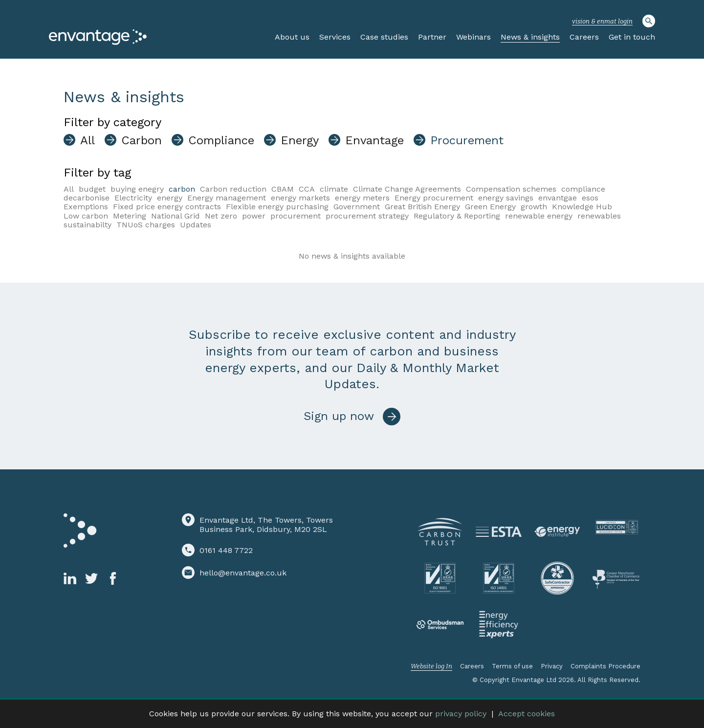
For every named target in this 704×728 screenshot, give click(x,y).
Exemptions (86, 207)
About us (292, 37)
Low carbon (86, 216)
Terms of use (512, 666)
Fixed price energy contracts (167, 207)
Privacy (552, 666)
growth (534, 207)
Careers (584, 37)
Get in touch (632, 37)
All (69, 189)
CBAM (283, 189)
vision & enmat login (602, 21)
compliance (583, 189)
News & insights (530, 37)
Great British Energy (422, 207)
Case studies (384, 37)
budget (92, 189)
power (254, 216)
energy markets (300, 198)
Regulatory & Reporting (457, 216)
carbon (182, 189)
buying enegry (137, 189)
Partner (432, 37)
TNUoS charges (146, 225)
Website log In (431, 666)
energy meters (362, 198)
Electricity (133, 198)
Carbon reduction (233, 189)
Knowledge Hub (582, 207)
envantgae (558, 198)
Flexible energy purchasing (277, 207)
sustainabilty (88, 225)
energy (170, 198)
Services (335, 37)
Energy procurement (434, 198)
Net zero (221, 216)
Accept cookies (527, 714)
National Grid (176, 216)
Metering (130, 216)
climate (334, 189)
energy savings (506, 198)
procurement (296, 216)
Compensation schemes (511, 189)
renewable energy (539, 216)
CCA (307, 189)
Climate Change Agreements (407, 189)
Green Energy (490, 207)
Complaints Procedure (605, 666)
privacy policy (461, 714)
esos (590, 198)
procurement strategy (367, 216)
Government (357, 207)
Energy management (227, 198)
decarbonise (87, 198)
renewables (599, 216)
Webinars (473, 37)
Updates (196, 225)
